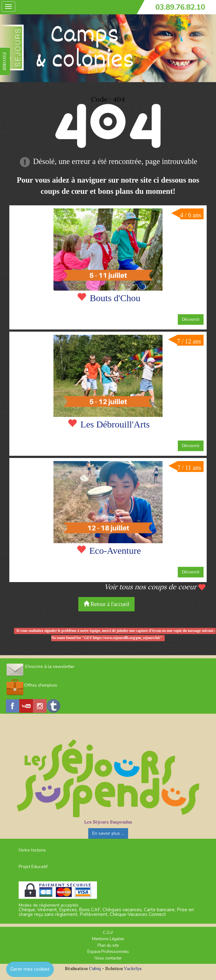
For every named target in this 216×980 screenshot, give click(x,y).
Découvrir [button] (191, 319)
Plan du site (108, 945)
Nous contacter (108, 958)
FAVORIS (4, 61)
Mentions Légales (108, 939)
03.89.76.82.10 (180, 7)
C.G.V (108, 933)
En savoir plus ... (108, 833)
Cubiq (95, 968)
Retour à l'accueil (107, 604)
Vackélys (133, 968)
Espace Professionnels (108, 952)
